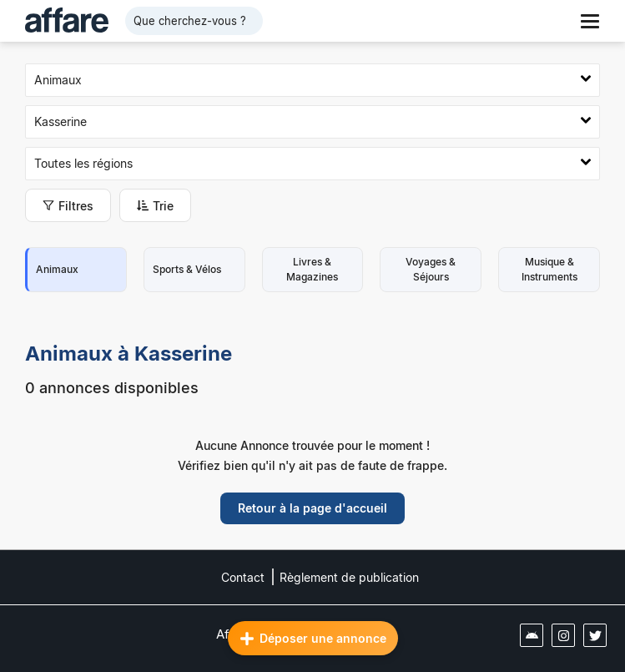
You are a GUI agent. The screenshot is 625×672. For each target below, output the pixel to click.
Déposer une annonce (313, 639)
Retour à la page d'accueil (312, 508)
